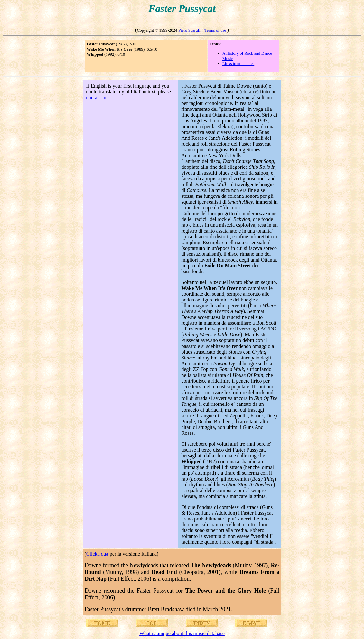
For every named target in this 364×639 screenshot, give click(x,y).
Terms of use (215, 30)
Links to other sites (238, 64)
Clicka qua (97, 554)
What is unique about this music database (182, 633)
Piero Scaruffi (190, 30)
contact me (98, 97)
